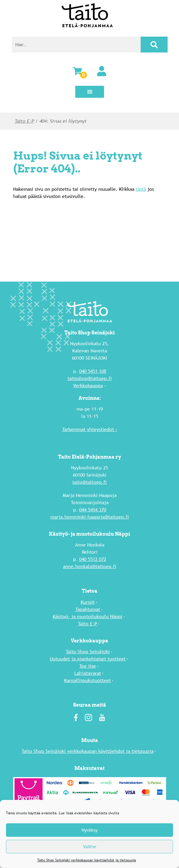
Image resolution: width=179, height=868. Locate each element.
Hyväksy (89, 830)
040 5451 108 (93, 371)
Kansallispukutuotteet (88, 680)
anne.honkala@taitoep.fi (90, 566)
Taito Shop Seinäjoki (88, 652)
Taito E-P (24, 121)
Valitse (90, 847)
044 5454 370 (93, 510)
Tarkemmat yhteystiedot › (90, 429)
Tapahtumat (88, 609)
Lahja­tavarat (88, 673)
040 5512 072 (93, 559)
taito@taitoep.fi (89, 482)
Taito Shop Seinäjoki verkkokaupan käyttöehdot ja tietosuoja (87, 860)
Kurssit (88, 602)
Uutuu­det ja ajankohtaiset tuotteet (88, 659)
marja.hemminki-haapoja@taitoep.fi (90, 517)
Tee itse (88, 666)
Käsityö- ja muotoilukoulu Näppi (88, 617)
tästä (141, 189)
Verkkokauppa (88, 386)
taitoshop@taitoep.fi (90, 378)
